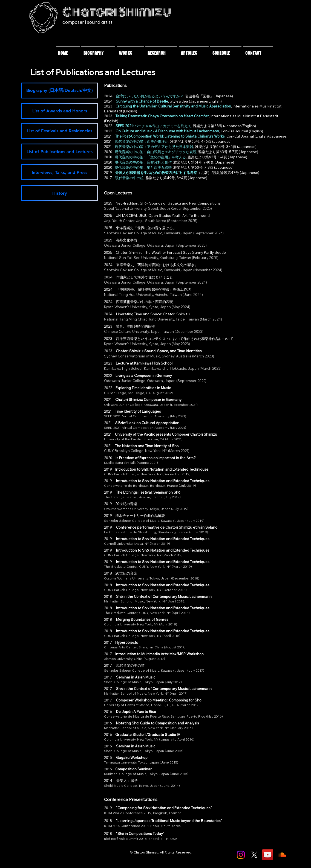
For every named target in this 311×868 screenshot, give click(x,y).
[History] (60, 193)
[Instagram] (241, 855)
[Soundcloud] (281, 855)
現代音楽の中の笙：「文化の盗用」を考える (150, 157)
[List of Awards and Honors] (60, 111)
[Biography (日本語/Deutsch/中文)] (60, 91)
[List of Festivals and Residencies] (60, 131)
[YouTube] (268, 855)
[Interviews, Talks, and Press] (60, 172)
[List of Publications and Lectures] (60, 152)
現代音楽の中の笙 (129, 178)
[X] (254, 855)
